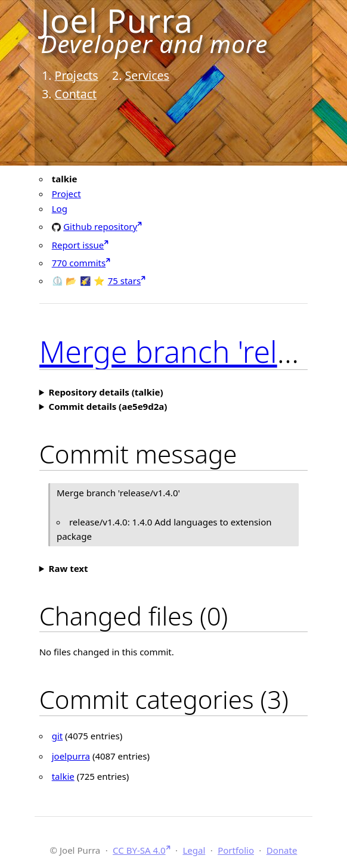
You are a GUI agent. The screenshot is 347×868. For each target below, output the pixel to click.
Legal (194, 850)
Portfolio (236, 850)
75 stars (124, 281)
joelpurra (71, 756)
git (58, 736)
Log (60, 209)
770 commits (79, 263)
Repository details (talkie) (106, 392)
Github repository (100, 226)
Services (147, 75)
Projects (77, 75)
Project (66, 194)
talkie (63, 776)
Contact (76, 94)
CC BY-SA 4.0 (139, 850)
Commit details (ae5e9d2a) (108, 406)
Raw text (69, 568)
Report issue (78, 245)
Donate (282, 850)
